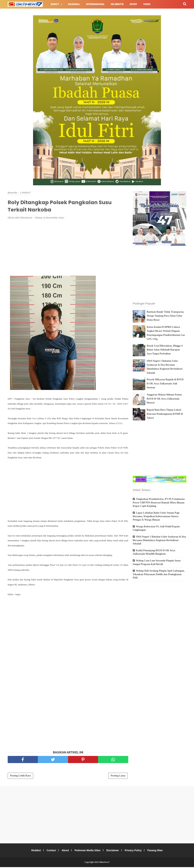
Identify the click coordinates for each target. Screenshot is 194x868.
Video (147, 4)
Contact (49, 851)
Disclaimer (114, 851)
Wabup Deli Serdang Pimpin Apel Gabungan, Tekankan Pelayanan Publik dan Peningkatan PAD (159, 574)
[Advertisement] (68, 249)
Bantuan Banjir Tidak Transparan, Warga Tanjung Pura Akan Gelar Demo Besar (165, 316)
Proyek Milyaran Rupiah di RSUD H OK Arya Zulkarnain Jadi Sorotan (165, 383)
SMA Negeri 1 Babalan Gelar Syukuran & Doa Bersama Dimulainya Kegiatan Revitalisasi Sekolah (159, 540)
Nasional (74, 4)
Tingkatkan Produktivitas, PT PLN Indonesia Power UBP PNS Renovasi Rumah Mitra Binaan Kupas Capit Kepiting (159, 503)
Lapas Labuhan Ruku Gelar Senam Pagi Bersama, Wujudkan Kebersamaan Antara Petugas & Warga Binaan (156, 516)
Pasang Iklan (158, 851)
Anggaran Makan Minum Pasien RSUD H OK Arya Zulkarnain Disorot (164, 399)
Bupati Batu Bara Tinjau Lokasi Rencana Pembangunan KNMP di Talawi (165, 414)
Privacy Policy (135, 851)
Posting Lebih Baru (20, 777)
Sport (133, 4)
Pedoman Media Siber (88, 851)
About (64, 851)
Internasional (95, 4)
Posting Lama (118, 777)
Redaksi (33, 851)
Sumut (55, 4)
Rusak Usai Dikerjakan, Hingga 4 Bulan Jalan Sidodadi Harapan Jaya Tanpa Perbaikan (165, 350)
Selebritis (117, 4)
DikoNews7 (104, 863)
